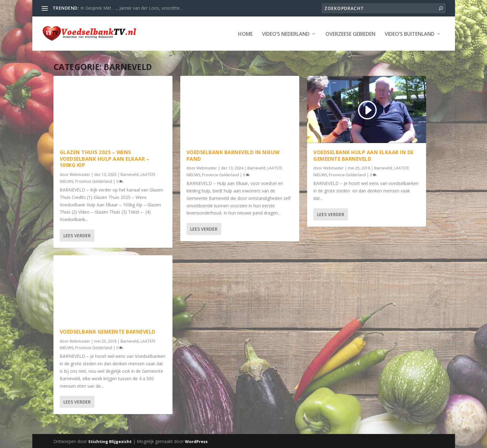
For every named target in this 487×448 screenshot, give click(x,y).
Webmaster (80, 174)
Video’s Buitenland (410, 34)
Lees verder (77, 235)
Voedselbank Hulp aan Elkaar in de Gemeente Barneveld (363, 155)
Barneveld (130, 174)
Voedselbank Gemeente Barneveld (108, 331)
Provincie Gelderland (94, 181)
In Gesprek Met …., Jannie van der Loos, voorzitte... (131, 8)
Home (245, 34)
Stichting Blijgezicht (110, 441)
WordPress (196, 441)
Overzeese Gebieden (350, 34)
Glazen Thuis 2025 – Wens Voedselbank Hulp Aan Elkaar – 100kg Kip (105, 158)
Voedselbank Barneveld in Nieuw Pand (233, 155)
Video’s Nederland (286, 34)
